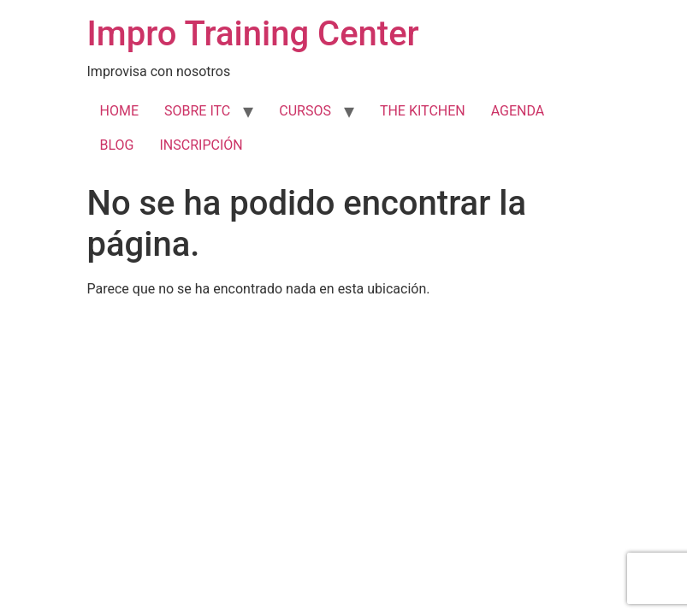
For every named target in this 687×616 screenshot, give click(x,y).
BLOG (117, 145)
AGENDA (518, 111)
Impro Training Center (253, 34)
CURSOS (305, 111)
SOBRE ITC (197, 111)
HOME (119, 111)
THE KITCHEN (423, 111)
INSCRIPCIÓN (201, 145)
